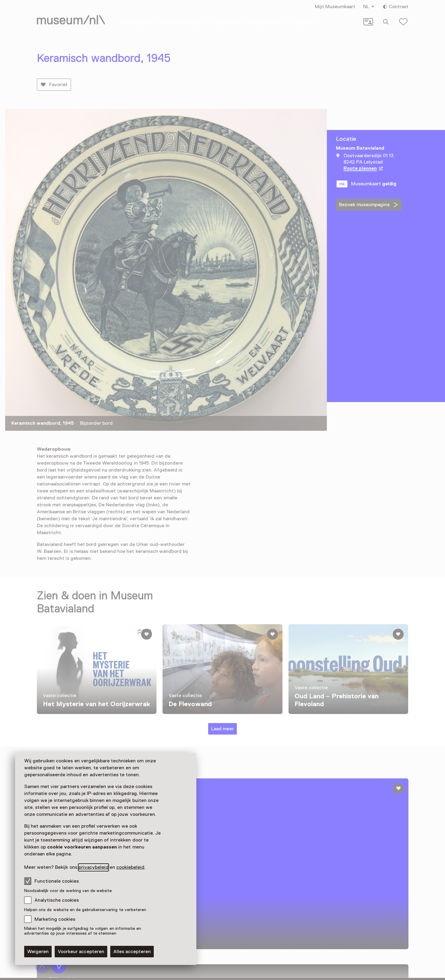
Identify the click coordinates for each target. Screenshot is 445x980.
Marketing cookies (55, 919)
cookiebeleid (130, 867)
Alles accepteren (132, 952)
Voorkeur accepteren (81, 952)
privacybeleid (94, 867)
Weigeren (38, 952)
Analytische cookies (57, 900)
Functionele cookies (52, 881)
